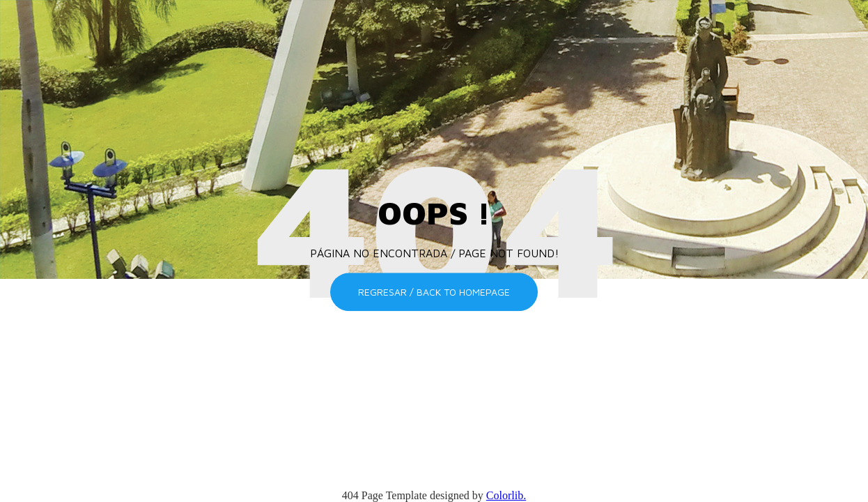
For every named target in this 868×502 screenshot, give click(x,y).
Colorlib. (506, 495)
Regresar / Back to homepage (434, 292)
